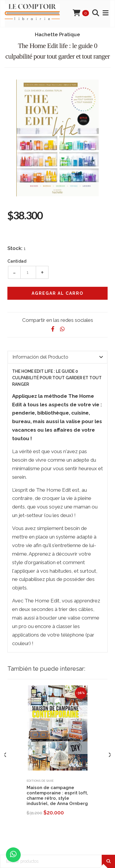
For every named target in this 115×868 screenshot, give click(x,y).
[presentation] (5, 755)
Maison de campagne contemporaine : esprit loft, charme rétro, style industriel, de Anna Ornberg (57, 796)
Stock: (15, 248)
